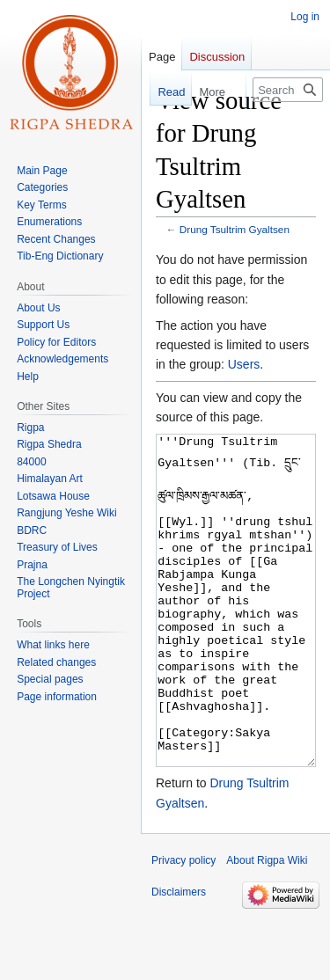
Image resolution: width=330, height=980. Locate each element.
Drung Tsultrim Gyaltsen (235, 229)
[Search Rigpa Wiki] (288, 90)
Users (244, 364)
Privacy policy (183, 926)
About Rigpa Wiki (267, 926)
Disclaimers (179, 958)
